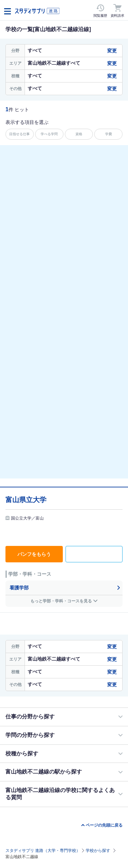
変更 (112, 51)
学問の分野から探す (30, 735)
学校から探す (98, 851)
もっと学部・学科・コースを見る (61, 601)
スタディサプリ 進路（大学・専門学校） (43, 851)
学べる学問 (49, 134)
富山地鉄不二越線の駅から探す (44, 772)
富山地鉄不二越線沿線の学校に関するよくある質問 (60, 794)
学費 (109, 134)
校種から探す (22, 754)
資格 (79, 134)
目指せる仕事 (19, 134)
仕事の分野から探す (30, 717)
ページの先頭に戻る (104, 825)
